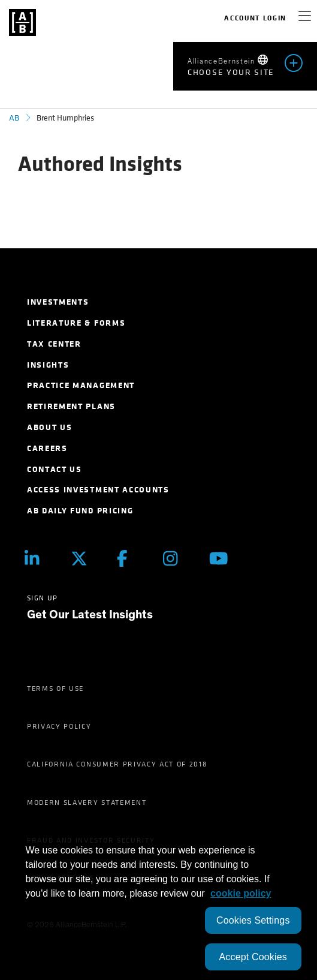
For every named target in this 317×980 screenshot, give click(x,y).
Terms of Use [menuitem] (55, 689)
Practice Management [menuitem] (81, 385)
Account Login (255, 18)
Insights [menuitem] (48, 365)
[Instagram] (177, 559)
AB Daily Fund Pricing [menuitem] (80, 511)
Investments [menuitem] (58, 302)
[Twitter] (85, 559)
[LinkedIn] (39, 559)
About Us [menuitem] (49, 427)
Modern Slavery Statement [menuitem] (87, 802)
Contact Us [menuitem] (55, 469)
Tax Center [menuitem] (54, 344)
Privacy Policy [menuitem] (59, 726)
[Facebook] (131, 559)
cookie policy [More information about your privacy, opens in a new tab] (241, 893)
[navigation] (305, 18)
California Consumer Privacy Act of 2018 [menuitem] (117, 764)
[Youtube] (223, 559)
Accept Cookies (253, 957)
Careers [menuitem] (47, 448)
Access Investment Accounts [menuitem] (98, 490)
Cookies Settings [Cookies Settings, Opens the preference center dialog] (253, 920)
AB (14, 118)
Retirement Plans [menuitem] (71, 406)
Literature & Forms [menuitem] (76, 323)
